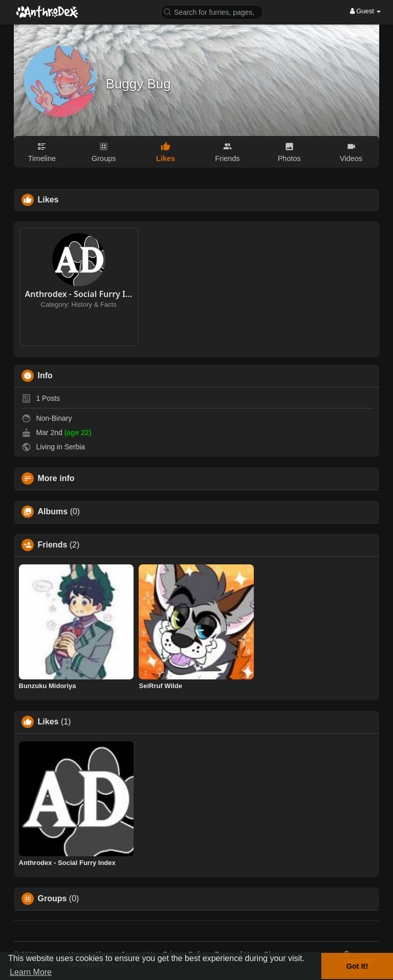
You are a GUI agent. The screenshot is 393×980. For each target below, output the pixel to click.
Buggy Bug (138, 84)
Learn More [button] (31, 972)
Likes (48, 722)
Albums (53, 512)
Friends (53, 545)
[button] (212, 12)
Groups (52, 899)
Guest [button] (366, 11)
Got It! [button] (357, 966)
